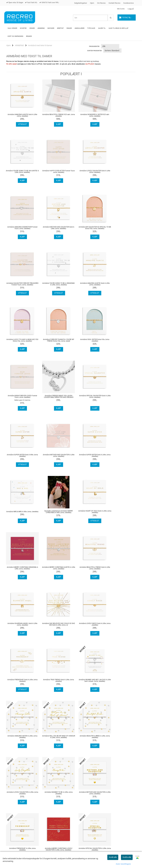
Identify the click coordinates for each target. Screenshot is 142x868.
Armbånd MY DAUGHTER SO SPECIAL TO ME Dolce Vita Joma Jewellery (21, 228)
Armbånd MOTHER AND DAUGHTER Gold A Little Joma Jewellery (121, 172)
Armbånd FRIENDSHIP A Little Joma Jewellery (121, 626)
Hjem (92, 3)
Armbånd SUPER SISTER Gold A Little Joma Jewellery (21, 401)
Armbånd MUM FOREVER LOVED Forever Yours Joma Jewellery (121, 286)
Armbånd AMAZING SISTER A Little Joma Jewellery (54, 570)
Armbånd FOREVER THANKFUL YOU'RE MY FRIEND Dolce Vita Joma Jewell (54, 286)
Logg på (131, 9)
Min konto (121, 9)
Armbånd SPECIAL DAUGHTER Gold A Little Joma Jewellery (54, 345)
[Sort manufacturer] (110, 46)
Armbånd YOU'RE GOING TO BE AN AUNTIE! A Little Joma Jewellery (121, 115)
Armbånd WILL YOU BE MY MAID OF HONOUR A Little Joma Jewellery (88, 570)
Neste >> (46, 769)
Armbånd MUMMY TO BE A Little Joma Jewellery (54, 626)
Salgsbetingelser (81, 3)
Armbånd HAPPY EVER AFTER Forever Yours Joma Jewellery (21, 172)
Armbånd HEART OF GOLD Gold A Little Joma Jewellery (121, 401)
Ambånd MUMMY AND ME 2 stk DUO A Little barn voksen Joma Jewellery (21, 570)
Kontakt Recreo (114, 3)
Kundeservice (129, 3)
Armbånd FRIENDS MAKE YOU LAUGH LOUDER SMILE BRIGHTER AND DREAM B (21, 345)
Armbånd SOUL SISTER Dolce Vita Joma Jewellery (88, 286)
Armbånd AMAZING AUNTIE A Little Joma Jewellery (88, 683)
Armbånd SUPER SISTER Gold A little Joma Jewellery (88, 345)
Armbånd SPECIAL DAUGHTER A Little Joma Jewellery (54, 683)
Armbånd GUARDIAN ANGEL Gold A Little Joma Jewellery (121, 458)
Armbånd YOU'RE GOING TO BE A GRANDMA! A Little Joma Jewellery (88, 228)
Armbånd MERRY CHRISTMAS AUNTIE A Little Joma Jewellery (54, 458)
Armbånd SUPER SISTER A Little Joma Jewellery (121, 683)
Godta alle (127, 857)
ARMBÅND (19, 45)
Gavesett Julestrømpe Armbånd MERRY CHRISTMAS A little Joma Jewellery (88, 401)
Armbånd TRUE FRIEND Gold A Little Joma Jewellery (121, 514)
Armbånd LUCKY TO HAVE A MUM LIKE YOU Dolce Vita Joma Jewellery (21, 286)
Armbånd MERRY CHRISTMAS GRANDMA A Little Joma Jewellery (21, 458)
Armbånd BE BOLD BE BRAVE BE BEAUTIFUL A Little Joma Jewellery (121, 739)
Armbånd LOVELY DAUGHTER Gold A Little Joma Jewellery (54, 172)
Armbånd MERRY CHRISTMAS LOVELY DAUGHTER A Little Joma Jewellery (21, 683)
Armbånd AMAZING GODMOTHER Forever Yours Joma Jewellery (88, 172)
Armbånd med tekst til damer (40, 45)
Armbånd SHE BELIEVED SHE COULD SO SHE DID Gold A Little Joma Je (21, 514)
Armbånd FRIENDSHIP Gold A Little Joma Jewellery (88, 514)
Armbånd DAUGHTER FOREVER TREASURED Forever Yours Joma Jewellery (54, 229)
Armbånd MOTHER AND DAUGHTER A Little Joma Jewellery (121, 345)
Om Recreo (101, 3)
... (37, 769)
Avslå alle (113, 857)
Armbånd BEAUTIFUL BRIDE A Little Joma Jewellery (121, 570)
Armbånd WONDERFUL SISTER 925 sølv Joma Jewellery (88, 115)
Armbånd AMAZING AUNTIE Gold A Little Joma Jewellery (21, 115)
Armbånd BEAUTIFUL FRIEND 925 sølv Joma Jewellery (54, 115)
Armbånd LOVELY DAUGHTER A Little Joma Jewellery (21, 626)
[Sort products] (112, 50)
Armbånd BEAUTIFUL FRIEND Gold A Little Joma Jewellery (88, 458)
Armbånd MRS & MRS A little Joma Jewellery (54, 401)
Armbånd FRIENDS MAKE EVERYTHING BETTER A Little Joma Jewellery (21, 739)
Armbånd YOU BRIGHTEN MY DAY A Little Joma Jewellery (54, 739)
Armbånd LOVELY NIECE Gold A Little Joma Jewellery (54, 514)
